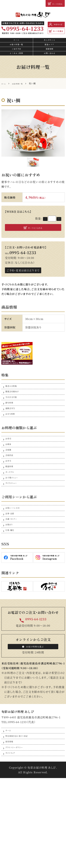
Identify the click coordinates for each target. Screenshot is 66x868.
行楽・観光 (12, 600)
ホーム (16, 45)
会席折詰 (11, 497)
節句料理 (11, 428)
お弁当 (10, 505)
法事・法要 (12, 575)
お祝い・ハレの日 (16, 566)
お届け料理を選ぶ (33, 721)
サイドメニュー (14, 539)
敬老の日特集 (14, 402)
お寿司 (10, 472)
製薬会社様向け (15, 411)
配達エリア (50, 51)
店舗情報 (50, 58)
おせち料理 (12, 444)
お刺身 (10, 480)
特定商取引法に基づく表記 (22, 817)
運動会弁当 (13, 436)
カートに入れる (33, 241)
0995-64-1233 (36, 691)
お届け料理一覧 (16, 51)
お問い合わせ (50, 65)
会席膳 (10, 488)
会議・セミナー (14, 583)
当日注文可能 (14, 419)
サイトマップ (13, 842)
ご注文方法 (16, 58)
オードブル (12, 522)
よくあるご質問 (16, 65)
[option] (33, 145)
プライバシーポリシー (18, 834)
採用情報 (11, 825)
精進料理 (11, 514)
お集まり (11, 591)
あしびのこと (50, 45)
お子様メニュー (15, 530)
